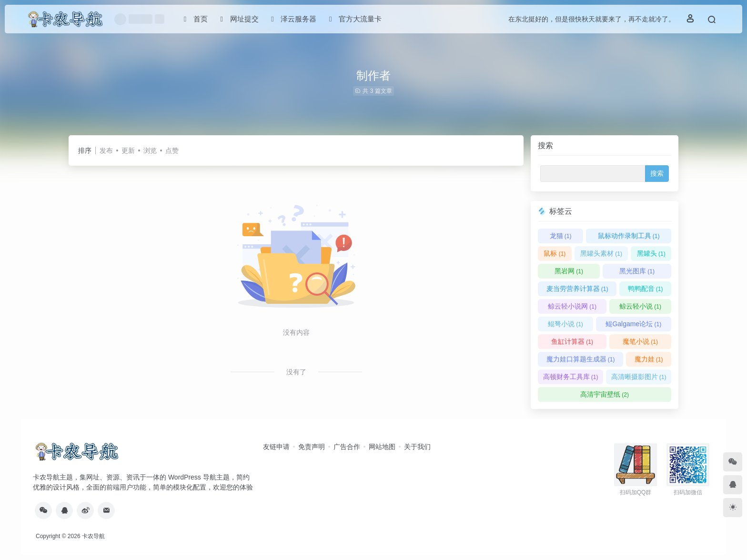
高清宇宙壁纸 (605, 394)
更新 (128, 150)
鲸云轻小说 (640, 306)
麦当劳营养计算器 (577, 289)
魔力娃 (649, 359)
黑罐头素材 (601, 253)
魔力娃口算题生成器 (581, 359)
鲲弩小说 (565, 324)
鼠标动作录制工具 (629, 236)
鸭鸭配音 (646, 289)
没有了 (296, 372)
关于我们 (417, 447)
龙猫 (561, 236)
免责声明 (312, 447)
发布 (106, 150)
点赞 (172, 150)
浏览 (150, 150)
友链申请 (276, 447)
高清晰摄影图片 (639, 377)
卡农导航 (93, 536)
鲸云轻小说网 (572, 306)
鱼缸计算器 (572, 341)
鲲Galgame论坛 (633, 324)
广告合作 (347, 447)
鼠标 (555, 253)
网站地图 (382, 447)
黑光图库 (637, 271)
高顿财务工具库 (571, 377)
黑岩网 (569, 271)
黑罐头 (651, 253)
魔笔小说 (640, 341)
